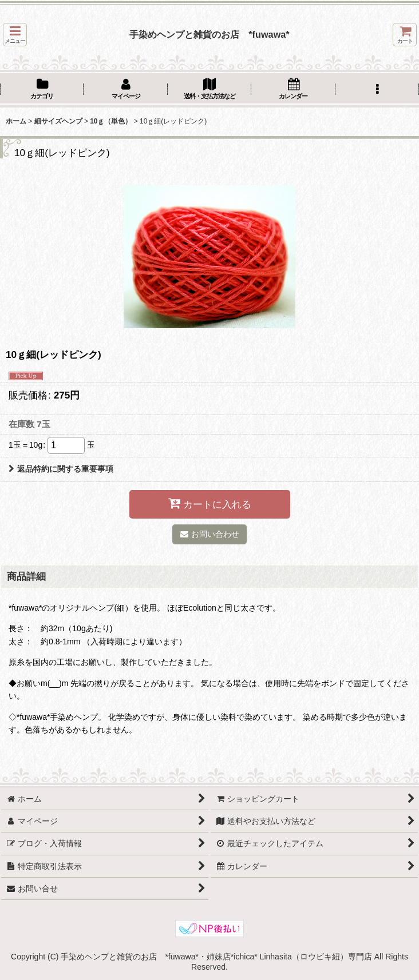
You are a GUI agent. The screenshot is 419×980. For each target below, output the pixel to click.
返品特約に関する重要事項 (61, 469)
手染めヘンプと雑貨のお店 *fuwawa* (209, 34)
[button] (15, 35)
